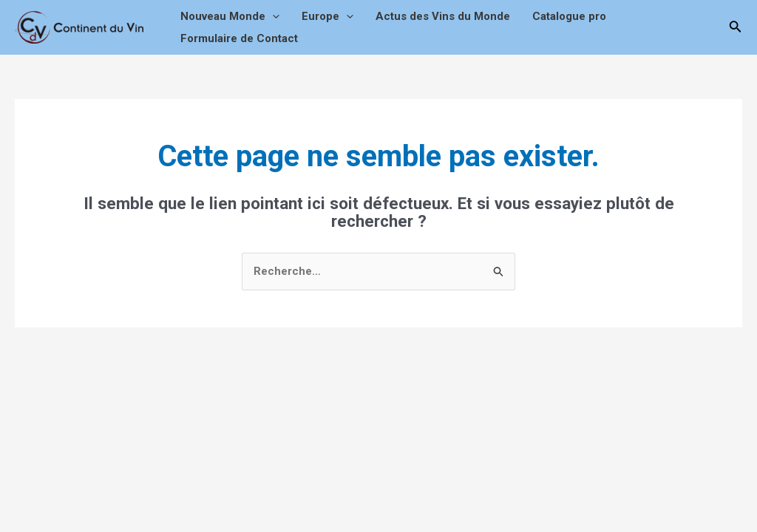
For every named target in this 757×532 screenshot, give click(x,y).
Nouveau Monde (230, 16)
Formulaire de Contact (239, 38)
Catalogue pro (569, 16)
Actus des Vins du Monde (443, 16)
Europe (327, 16)
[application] (272, 16)
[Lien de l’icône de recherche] (736, 28)
